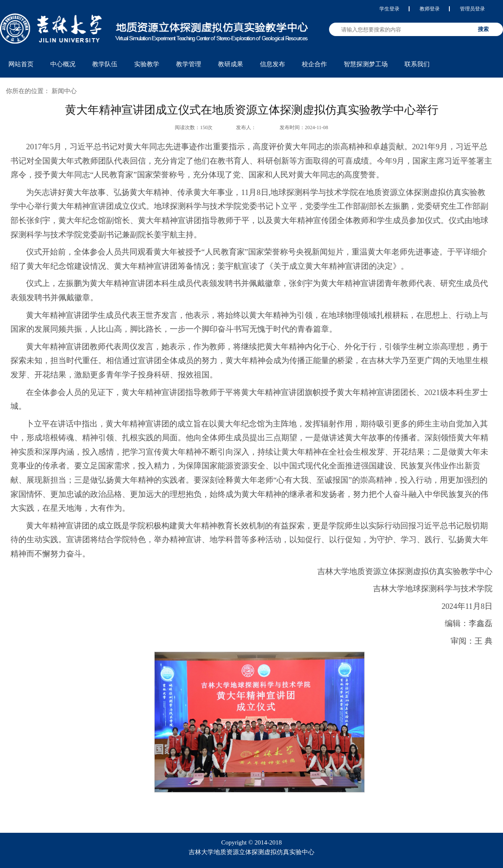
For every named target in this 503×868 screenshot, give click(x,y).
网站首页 (21, 64)
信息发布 (272, 64)
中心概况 (63, 64)
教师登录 (430, 9)
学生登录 (389, 9)
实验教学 (147, 64)
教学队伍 (105, 64)
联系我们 (417, 64)
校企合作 (314, 64)
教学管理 (189, 64)
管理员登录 (472, 9)
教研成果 (231, 64)
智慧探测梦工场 (366, 64)
